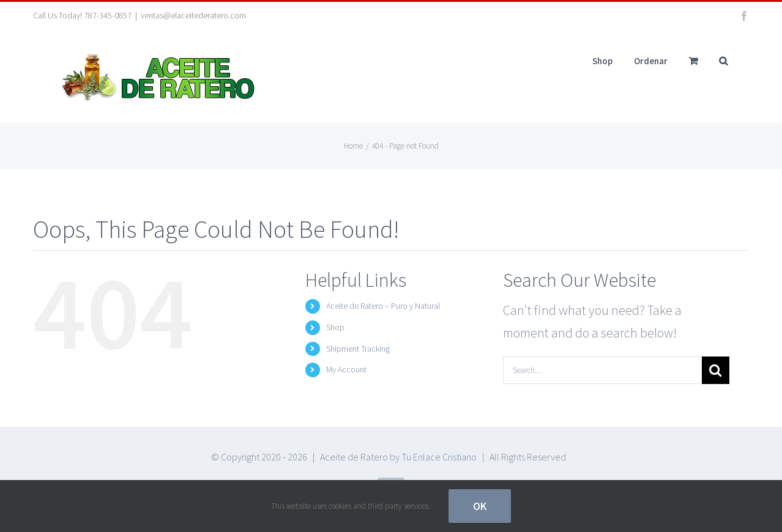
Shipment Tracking (358, 349)
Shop (335, 327)
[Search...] (602, 370)
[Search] (716, 370)
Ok (480, 506)
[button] (723, 61)
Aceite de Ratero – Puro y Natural (383, 306)
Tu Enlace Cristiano (439, 457)
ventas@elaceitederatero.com (193, 15)
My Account (346, 369)
